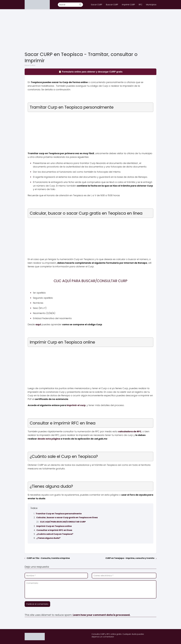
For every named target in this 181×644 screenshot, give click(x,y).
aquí (38, 324)
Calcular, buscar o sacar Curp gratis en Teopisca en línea (67, 517)
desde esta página (49, 439)
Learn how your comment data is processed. (101, 615)
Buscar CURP (112, 5)
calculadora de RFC (130, 431)
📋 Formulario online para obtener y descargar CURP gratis (91, 72)
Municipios (151, 5)
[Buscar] (80, 5)
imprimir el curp (76, 405)
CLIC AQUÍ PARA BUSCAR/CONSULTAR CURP (63, 522)
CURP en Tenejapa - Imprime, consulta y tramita (130, 558)
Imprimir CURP (128, 5)
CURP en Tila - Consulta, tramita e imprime (48, 558)
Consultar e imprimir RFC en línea (54, 530)
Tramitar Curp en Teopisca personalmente (59, 514)
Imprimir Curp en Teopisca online (54, 526)
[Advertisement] (90, 30)
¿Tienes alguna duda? (48, 538)
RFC (141, 5)
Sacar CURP (97, 5)
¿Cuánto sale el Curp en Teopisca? (55, 534)
